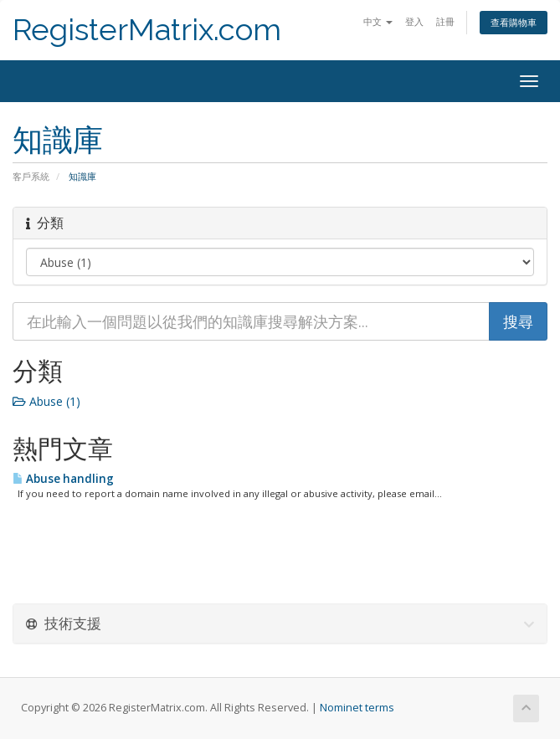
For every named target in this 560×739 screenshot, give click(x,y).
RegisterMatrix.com (147, 30)
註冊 (445, 21)
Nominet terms (357, 708)
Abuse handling (63, 479)
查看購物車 (514, 22)
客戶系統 (31, 176)
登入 (414, 21)
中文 (378, 21)
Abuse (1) (46, 401)
